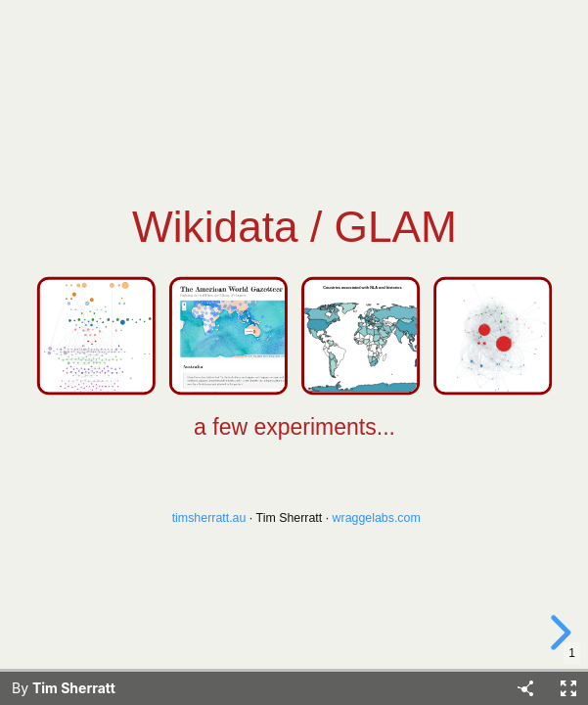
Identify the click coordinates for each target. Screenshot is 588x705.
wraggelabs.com (376, 518)
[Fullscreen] (568, 688)
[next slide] (558, 633)
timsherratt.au (208, 518)
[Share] (525, 688)
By (64, 688)
